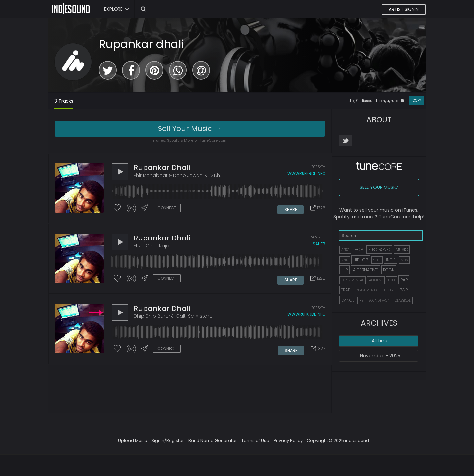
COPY (417, 100)
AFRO (345, 250)
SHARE (291, 208)
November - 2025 (380, 356)
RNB (345, 260)
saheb (319, 245)
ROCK (389, 270)
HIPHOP (361, 260)
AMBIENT (376, 280)
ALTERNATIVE (365, 270)
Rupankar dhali (141, 44)
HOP (359, 250)
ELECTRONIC (379, 250)
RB (361, 301)
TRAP (346, 290)
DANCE (348, 300)
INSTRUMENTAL (367, 290)
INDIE (391, 260)
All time (380, 341)
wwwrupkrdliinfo (306, 174)
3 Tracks (64, 101)
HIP (344, 270)
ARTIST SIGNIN (403, 10)
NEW (404, 260)
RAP (404, 280)
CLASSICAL (403, 301)
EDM (392, 280)
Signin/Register (168, 443)
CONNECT (167, 208)
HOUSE (389, 290)
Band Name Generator (213, 443)
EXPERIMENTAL (353, 280)
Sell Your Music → (190, 128)
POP (404, 290)
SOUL (377, 260)
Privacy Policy (288, 443)
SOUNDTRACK (379, 301)
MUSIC (402, 250)
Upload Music (133, 443)
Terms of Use (255, 443)
